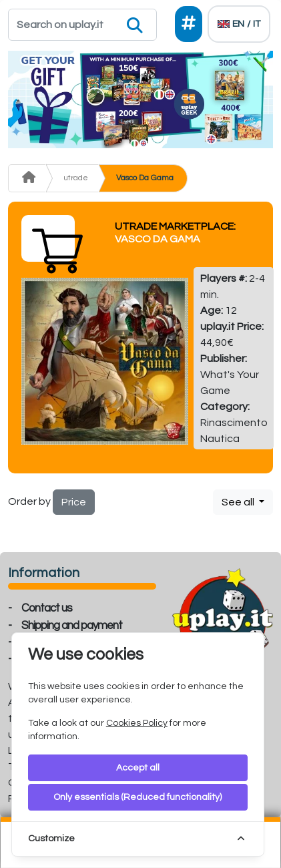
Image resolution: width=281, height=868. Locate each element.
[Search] (82, 25)
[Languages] (239, 24)
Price (74, 502)
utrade (76, 178)
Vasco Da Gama (145, 178)
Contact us (47, 608)
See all (239, 502)
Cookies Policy (137, 723)
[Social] (189, 24)
